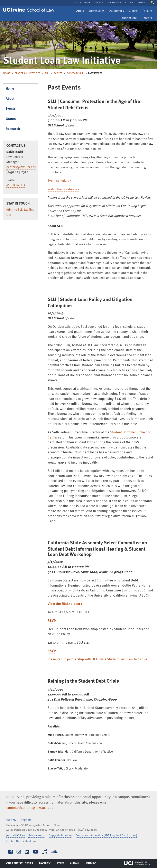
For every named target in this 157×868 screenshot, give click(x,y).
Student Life (128, 18)
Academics (117, 11)
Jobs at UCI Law (16, 835)
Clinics (134, 11)
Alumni (75, 864)
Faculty (148, 11)
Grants (11, 119)
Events (58, 73)
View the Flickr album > (65, 604)
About (81, 11)
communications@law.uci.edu (30, 807)
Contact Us (13, 841)
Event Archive (75, 73)
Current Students (20, 864)
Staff (61, 864)
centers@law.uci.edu (21, 167)
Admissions (97, 11)
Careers (148, 18)
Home (7, 73)
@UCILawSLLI (16, 185)
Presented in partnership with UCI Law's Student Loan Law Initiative (97, 659)
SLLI (47, 73)
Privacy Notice (37, 835)
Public (91, 864)
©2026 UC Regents (19, 820)
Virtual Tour (30, 841)
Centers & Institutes (27, 73)
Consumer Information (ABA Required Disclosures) (106, 835)
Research (13, 129)
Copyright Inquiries (61, 835)
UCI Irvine (137, 863)
